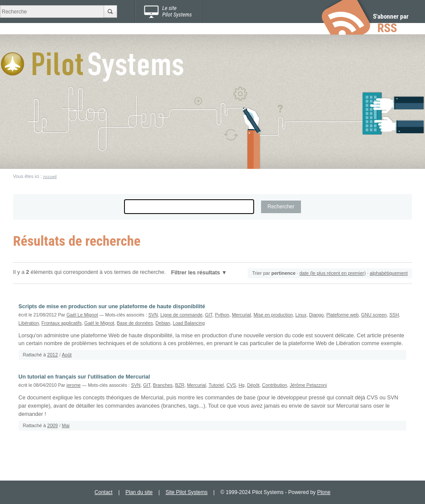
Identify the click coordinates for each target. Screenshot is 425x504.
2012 (52, 355)
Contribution (275, 385)
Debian (163, 323)
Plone (324, 492)
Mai (66, 425)
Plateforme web (342, 315)
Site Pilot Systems (187, 492)
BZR (180, 385)
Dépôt (253, 385)
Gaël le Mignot (99, 323)
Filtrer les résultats (196, 273)
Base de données (135, 323)
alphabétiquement (389, 273)
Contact (103, 492)
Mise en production (273, 315)
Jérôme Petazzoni (308, 385)
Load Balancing (189, 323)
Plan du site (139, 492)
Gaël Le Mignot (82, 315)
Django (317, 315)
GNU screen (374, 315)
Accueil (50, 176)
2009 (52, 425)
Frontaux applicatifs (62, 323)
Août (67, 355)
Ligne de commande (181, 315)
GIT (209, 315)
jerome (74, 385)
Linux (301, 315)
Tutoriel (216, 385)
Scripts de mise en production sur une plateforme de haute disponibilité (112, 306)
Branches (163, 385)
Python (222, 315)
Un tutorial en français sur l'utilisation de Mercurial (84, 377)
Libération (29, 323)
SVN (153, 315)
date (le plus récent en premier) (332, 273)
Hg (242, 385)
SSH (394, 315)
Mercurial (242, 315)
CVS (231, 385)
